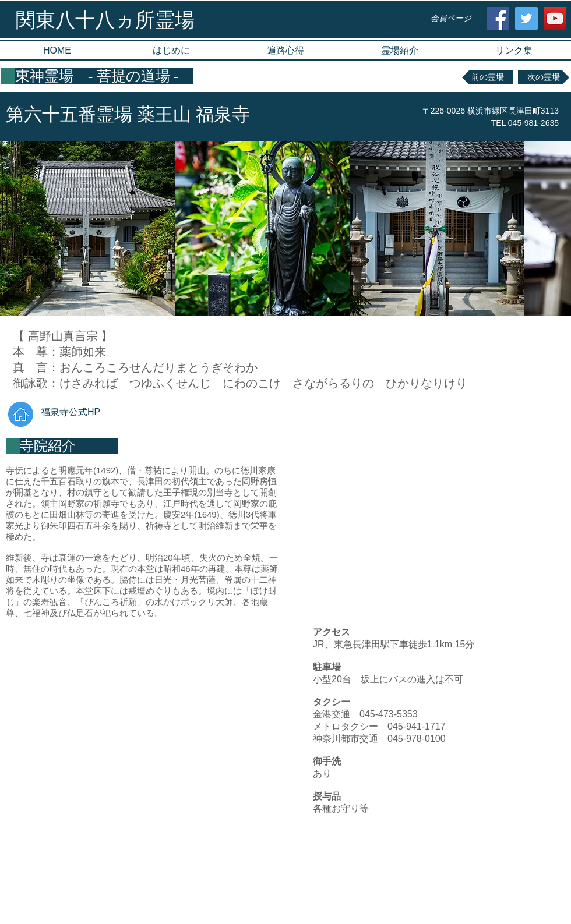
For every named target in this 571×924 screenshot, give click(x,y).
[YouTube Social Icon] (555, 18)
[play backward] (15, 228)
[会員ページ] (451, 18)
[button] (400, 50)
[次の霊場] (544, 77)
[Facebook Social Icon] (498, 18)
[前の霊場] (488, 77)
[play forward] (556, 228)
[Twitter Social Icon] (526, 18)
